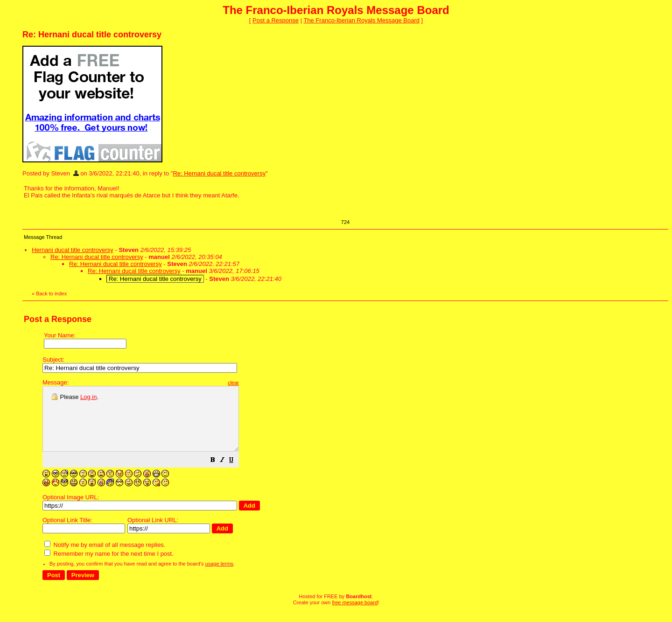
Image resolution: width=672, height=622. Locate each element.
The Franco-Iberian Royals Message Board (361, 20)
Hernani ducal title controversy (73, 250)
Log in (88, 397)
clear (257, 383)
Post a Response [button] (276, 20)
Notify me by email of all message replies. (105, 557)
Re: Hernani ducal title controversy (219, 173)
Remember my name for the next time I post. (109, 566)
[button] (236, 474)
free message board (355, 615)
